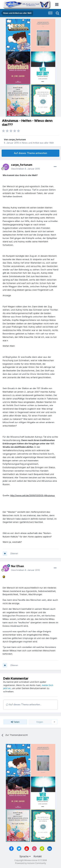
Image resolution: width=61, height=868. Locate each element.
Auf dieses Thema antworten (31, 153)
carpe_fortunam (17, 139)
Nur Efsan (17, 566)
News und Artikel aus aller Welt (38, 143)
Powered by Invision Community (31, 863)
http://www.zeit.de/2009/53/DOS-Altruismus (33, 495)
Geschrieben (25, 169)
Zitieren (14, 553)
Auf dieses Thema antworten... (24, 704)
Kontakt (38, 856)
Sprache (25, 856)
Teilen (15, 722)
